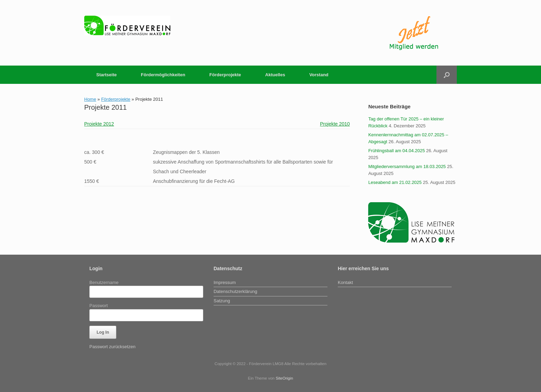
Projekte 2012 (99, 124)
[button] (447, 75)
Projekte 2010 (335, 124)
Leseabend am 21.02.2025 (395, 182)
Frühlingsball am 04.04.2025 (396, 151)
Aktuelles (275, 75)
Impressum (225, 282)
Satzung (222, 301)
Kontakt (345, 282)
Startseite (106, 75)
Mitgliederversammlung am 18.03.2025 (407, 166)
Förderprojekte (225, 75)
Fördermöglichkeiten (163, 75)
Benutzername (104, 282)
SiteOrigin (284, 378)
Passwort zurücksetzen (112, 347)
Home (90, 99)
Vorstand (319, 75)
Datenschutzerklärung (235, 291)
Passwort (99, 306)
